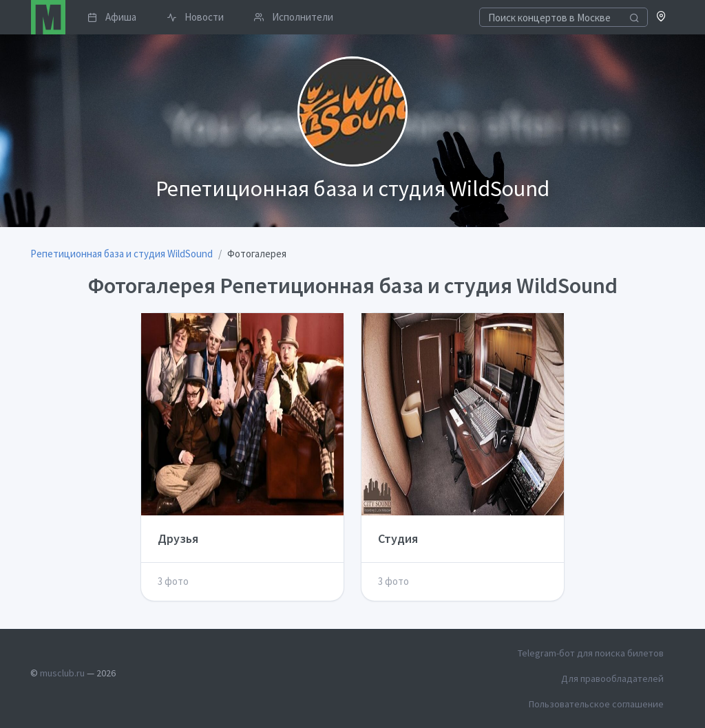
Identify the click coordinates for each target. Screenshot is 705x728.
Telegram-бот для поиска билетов (591, 653)
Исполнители (294, 17)
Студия (398, 538)
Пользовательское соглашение (596, 704)
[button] (661, 18)
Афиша (112, 17)
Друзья (178, 538)
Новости (195, 17)
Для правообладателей (612, 678)
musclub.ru (62, 673)
